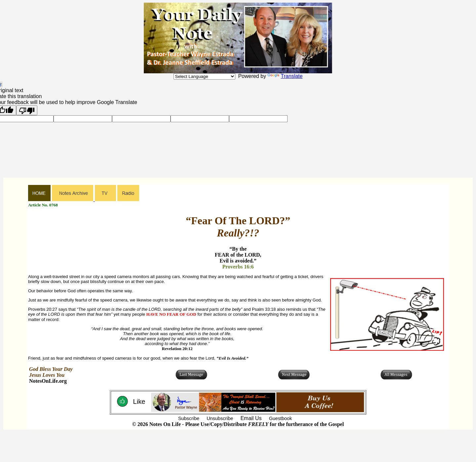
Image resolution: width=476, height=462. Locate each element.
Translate (285, 76)
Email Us (251, 418)
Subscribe (189, 418)
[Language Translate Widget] (204, 76)
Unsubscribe (220, 418)
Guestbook (281, 418)
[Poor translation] (27, 110)
